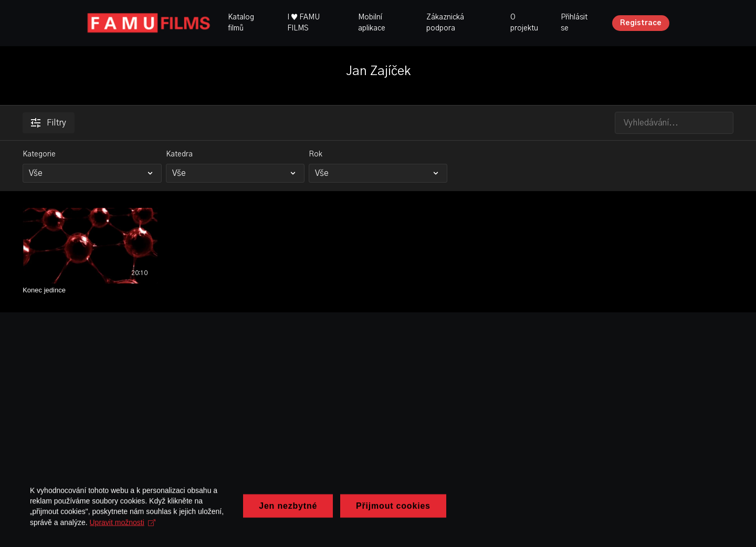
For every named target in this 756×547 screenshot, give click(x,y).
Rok (316, 154)
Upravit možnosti (294, 528)
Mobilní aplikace (372, 23)
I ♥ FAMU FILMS (303, 23)
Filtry (49, 123)
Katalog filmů (241, 23)
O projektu (524, 23)
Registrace (641, 23)
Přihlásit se (574, 23)
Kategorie (39, 154)
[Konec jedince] (90, 290)
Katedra (179, 154)
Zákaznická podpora (445, 23)
